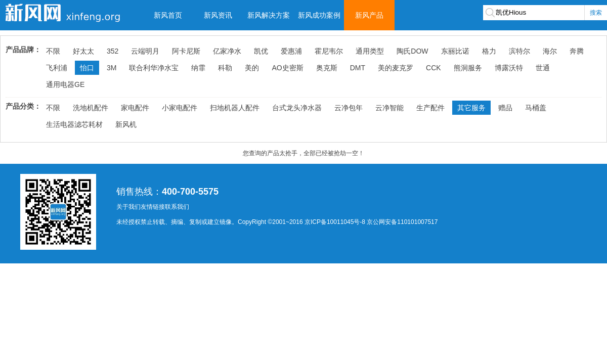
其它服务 (471, 108)
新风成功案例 (319, 15)
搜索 (596, 13)
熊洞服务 (468, 68)
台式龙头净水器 (297, 108)
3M (112, 68)
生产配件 (430, 108)
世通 (543, 68)
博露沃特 (509, 68)
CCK (433, 68)
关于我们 (128, 207)
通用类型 (370, 51)
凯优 (261, 51)
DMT (358, 68)
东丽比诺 (455, 51)
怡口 (87, 68)
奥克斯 (327, 68)
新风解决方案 (269, 15)
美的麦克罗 (396, 68)
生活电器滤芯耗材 (74, 124)
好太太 (83, 51)
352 (113, 51)
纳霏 (198, 68)
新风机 (126, 124)
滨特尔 (519, 51)
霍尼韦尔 (329, 51)
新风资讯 (218, 15)
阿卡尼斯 (186, 51)
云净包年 (349, 108)
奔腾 (577, 51)
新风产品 (369, 15)
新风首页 (168, 15)
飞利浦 (57, 68)
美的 (252, 68)
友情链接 (153, 207)
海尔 (550, 51)
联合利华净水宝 (154, 68)
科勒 (225, 68)
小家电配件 (180, 108)
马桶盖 (536, 108)
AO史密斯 (287, 68)
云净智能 (389, 108)
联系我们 (177, 207)
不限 (53, 51)
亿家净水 (227, 51)
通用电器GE (65, 84)
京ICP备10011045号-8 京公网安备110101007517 (371, 222)
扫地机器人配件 (235, 108)
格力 (489, 51)
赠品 (505, 108)
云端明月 (145, 51)
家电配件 (135, 108)
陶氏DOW (412, 51)
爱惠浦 (291, 51)
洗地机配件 (91, 108)
